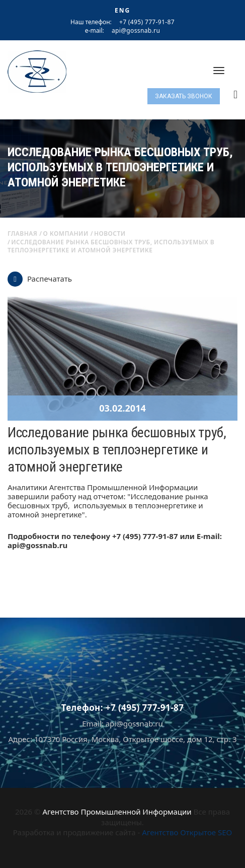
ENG (122, 10)
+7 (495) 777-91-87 (147, 22)
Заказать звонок (184, 96)
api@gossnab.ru (136, 31)
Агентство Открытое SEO (187, 832)
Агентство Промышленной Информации (117, 812)
